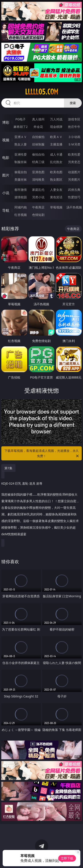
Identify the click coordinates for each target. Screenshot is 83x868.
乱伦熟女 (56, 162)
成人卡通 (56, 154)
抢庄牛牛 (74, 127)
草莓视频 (56, 207)
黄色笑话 (56, 197)
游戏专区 (74, 119)
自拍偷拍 (38, 137)
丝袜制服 (38, 144)
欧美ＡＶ (56, 137)
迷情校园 (21, 197)
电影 (6, 158)
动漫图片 (74, 172)
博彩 (6, 122)
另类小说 (38, 197)
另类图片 (74, 179)
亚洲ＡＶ (21, 137)
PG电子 (20, 119)
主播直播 (56, 144)
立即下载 (67, 858)
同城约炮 (21, 207)
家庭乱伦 (38, 190)
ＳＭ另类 (74, 144)
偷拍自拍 (38, 154)
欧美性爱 (74, 154)
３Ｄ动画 (74, 137)
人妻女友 (56, 190)
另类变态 (74, 162)
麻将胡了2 (21, 127)
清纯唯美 (38, 179)
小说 (6, 193)
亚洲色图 (38, 172)
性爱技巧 (74, 197)
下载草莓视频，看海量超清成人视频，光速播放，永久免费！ (42, 454)
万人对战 (56, 119)
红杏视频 (21, 215)
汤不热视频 (74, 207)
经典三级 (38, 162)
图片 (6, 175)
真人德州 (38, 119)
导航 (6, 210)
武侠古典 (74, 190)
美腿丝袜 (21, 179)
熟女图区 (56, 179)
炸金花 (38, 127)
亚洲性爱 (21, 154)
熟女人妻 (21, 144)
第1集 (8, 468)
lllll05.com (42, 92)
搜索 (73, 103)
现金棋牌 (56, 127)
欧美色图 (56, 172)
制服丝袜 (21, 162)
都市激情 (21, 190)
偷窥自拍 (21, 172)
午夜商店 (38, 207)
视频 (6, 140)
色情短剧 (38, 215)
